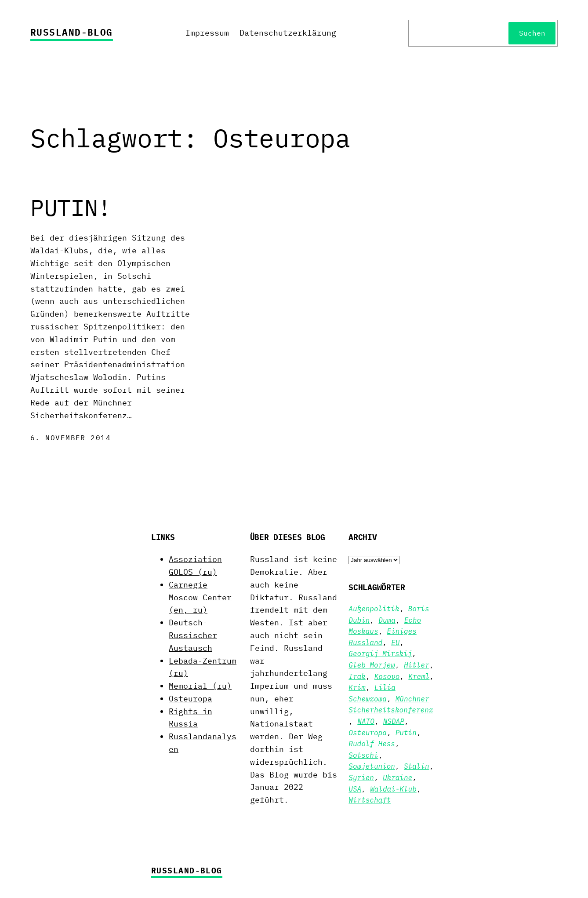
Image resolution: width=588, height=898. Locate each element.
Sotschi (363, 755)
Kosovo (387, 676)
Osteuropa (191, 699)
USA (355, 789)
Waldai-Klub (393, 789)
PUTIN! (71, 208)
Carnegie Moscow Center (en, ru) (200, 597)
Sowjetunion (372, 766)
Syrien (361, 778)
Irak (357, 676)
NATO (366, 721)
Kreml (419, 676)
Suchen (532, 33)
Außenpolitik (374, 609)
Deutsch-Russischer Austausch (193, 635)
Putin (406, 733)
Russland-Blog (72, 32)
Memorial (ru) (200, 686)
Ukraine (397, 778)
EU (395, 642)
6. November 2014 (71, 438)
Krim (357, 687)
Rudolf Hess (372, 744)
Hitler (417, 665)
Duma (387, 620)
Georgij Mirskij (380, 653)
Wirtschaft (370, 800)
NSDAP (394, 721)
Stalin (417, 766)
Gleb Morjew (372, 665)
